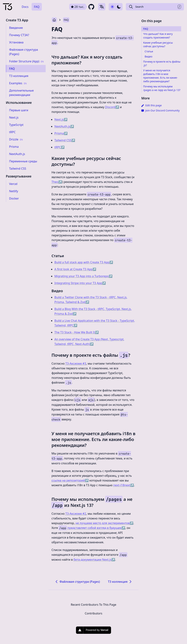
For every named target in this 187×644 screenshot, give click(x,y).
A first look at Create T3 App (75, 269)
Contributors (93, 613)
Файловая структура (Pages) (77, 582)
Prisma (61, 133)
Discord (112, 107)
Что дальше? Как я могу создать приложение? (87, 60)
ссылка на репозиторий (70, 480)
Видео (57, 291)
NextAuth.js (64, 126)
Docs (25, 7)
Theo (57, 182)
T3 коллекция (120, 582)
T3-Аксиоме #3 (76, 363)
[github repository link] (82, 7)
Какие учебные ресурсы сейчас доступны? (86, 161)
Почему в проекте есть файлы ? (91, 355)
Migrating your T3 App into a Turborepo (83, 276)
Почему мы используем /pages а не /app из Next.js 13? (162, 88)
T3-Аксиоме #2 (76, 514)
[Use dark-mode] (116, 7)
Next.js (61, 119)
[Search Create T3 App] (155, 7)
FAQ (37, 7)
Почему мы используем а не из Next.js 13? (92, 502)
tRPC (59, 147)
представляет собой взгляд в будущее (96, 528)
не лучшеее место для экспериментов (104, 523)
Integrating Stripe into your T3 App (80, 283)
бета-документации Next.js (94, 560)
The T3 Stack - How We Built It (77, 332)
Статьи (58, 256)
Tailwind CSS (65, 140)
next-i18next (124, 485)
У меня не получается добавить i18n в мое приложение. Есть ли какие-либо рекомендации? (93, 439)
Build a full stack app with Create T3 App (84, 262)
